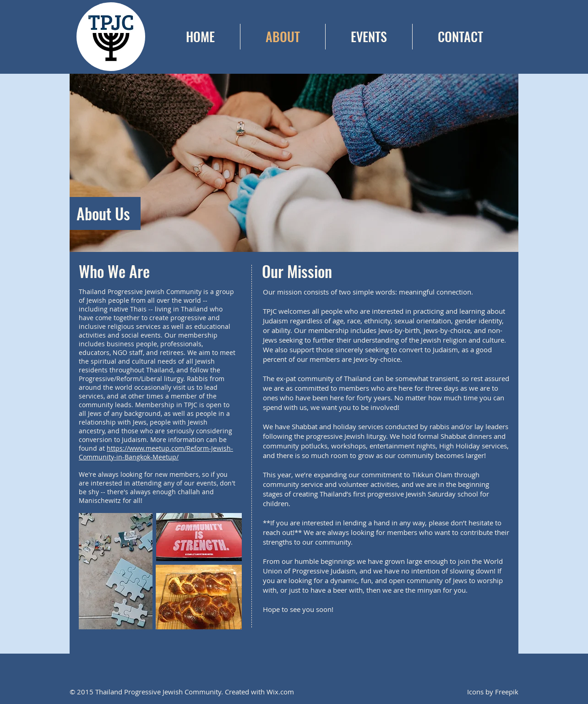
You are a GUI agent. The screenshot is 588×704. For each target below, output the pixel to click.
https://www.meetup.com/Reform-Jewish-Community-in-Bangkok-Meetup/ (156, 453)
